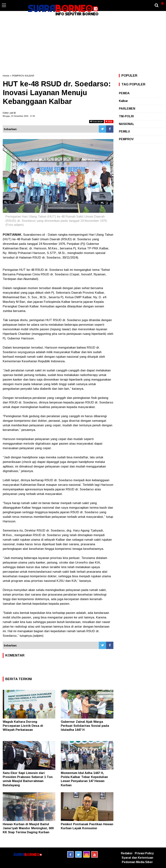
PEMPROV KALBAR (23, 76)
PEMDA (124, 93)
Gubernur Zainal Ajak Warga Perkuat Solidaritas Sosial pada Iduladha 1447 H (85, 726)
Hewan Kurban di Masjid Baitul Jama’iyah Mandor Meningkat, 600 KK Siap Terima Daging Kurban (28, 828)
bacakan (97, 121)
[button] (162, 2)
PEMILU (124, 131)
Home (6, 76)
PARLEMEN (127, 109)
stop (109, 121)
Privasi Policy (144, 853)
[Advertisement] (83, 45)
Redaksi (127, 853)
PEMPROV (126, 139)
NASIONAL (127, 124)
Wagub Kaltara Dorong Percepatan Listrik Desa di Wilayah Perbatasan (23, 726)
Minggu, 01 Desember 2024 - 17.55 (19, 116)
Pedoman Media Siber (137, 862)
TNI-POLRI (126, 116)
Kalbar (123, 101)
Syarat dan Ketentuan (137, 858)
